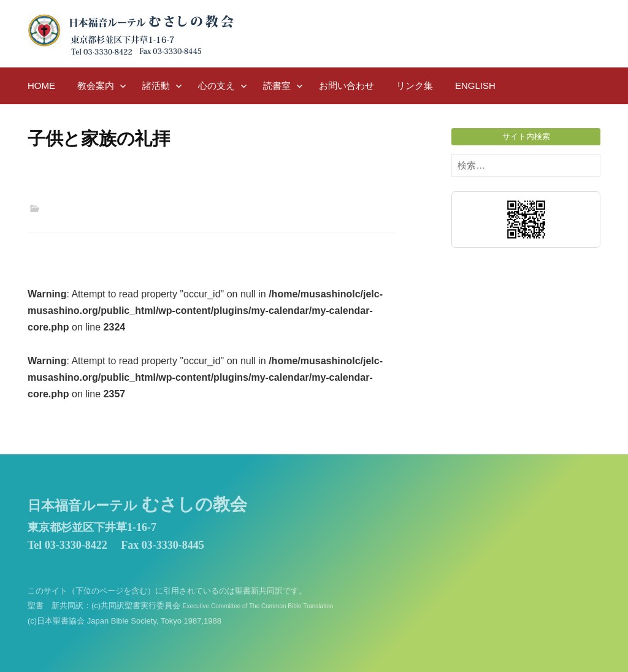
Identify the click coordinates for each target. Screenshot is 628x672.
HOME (41, 86)
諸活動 (156, 86)
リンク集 (415, 86)
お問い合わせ (347, 86)
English (475, 86)
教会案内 (96, 86)
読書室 (277, 86)
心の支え (216, 86)
